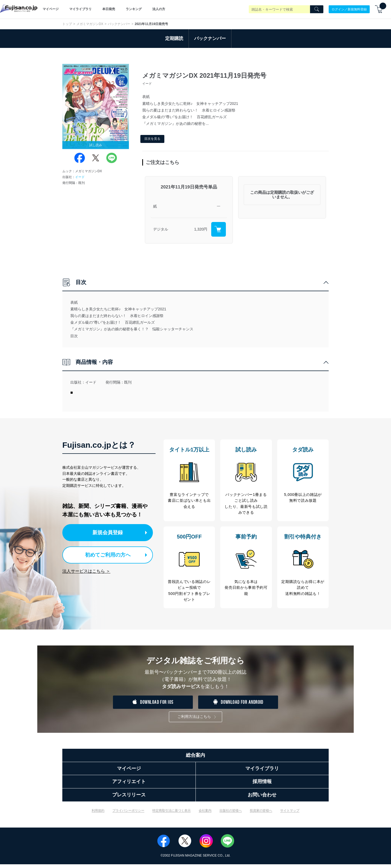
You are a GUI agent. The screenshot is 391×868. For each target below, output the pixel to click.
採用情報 (262, 785)
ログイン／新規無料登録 (349, 9)
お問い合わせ (262, 799)
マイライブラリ (80, 9)
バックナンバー (119, 24)
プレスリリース (129, 799)
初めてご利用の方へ (105, 554)
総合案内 (195, 759)
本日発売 (109, 9)
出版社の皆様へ (231, 814)
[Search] (317, 9)
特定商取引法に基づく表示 (172, 814)
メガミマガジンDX (90, 24)
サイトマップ (290, 814)
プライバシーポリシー (128, 814)
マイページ (51, 9)
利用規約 (98, 814)
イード (80, 177)
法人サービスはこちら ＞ (86, 570)
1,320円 (201, 229)
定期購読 (174, 38)
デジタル (161, 229)
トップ (67, 24)
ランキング (134, 9)
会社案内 (205, 814)
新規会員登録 (110, 532)
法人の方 (159, 9)
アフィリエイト (129, 785)
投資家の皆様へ (261, 814)
